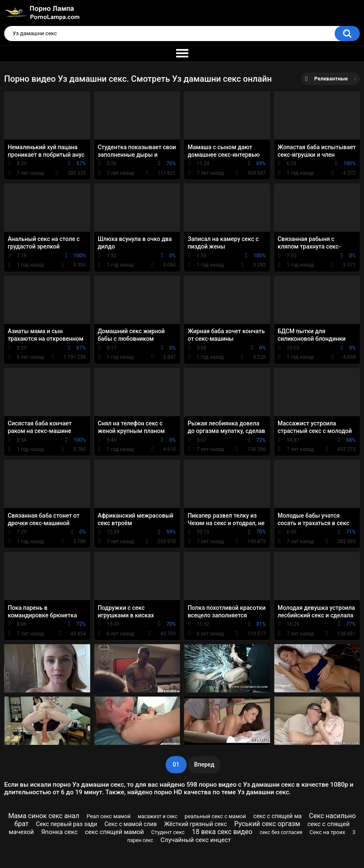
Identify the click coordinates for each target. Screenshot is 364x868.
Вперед (204, 764)
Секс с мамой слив (131, 824)
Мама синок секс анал (44, 816)
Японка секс (59, 832)
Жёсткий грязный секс (195, 824)
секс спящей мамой (114, 832)
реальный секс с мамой (215, 816)
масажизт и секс (158, 816)
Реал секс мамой (108, 816)
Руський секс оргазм (267, 824)
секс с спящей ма (278, 816)
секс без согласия (281, 832)
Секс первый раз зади (67, 824)
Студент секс (168, 832)
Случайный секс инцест (196, 840)
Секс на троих (327, 832)
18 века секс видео (222, 832)
